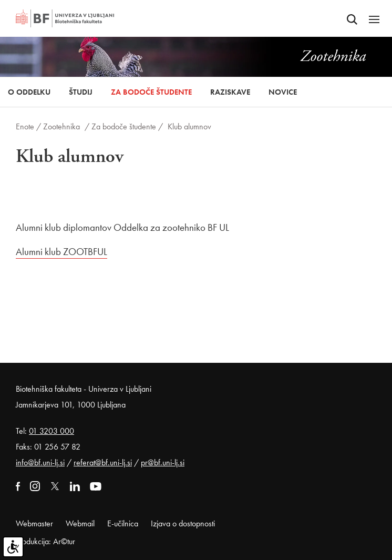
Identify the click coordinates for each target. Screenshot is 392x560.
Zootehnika (61, 126)
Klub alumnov (189, 126)
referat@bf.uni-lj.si (103, 462)
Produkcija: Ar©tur (45, 541)
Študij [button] (81, 92)
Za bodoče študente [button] (151, 92)
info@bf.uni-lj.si (40, 462)
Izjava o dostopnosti (183, 523)
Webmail (80, 523)
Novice (283, 92)
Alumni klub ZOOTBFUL (61, 252)
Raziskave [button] (230, 92)
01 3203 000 (51, 431)
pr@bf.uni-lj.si (163, 462)
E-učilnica (123, 523)
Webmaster (34, 523)
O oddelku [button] (29, 92)
